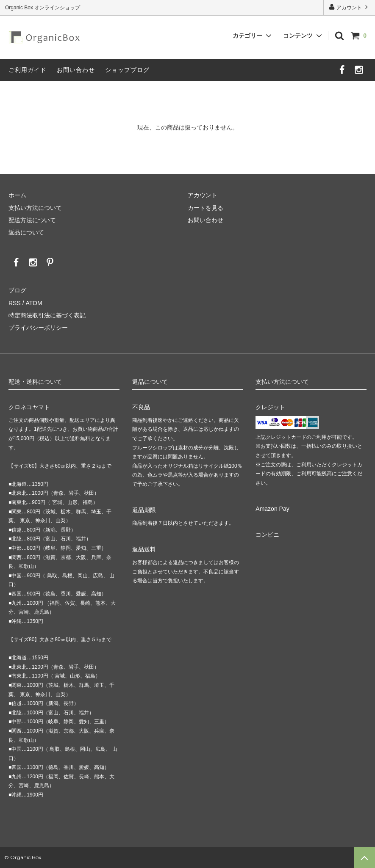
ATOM (34, 303)
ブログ (17, 290)
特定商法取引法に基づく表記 (47, 315)
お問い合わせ (76, 70)
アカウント (349, 7)
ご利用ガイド (28, 70)
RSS (15, 303)
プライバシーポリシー (38, 328)
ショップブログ (127, 70)
